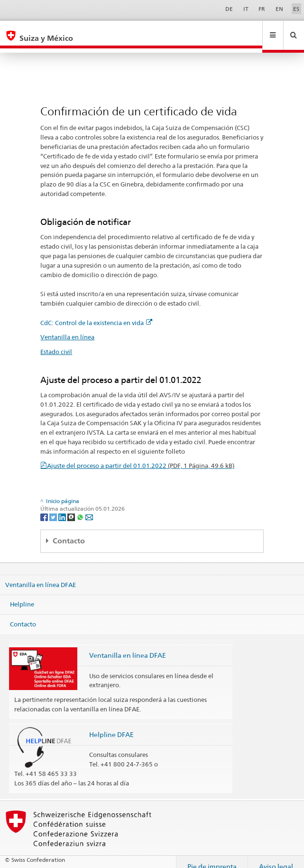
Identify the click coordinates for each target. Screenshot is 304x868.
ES (296, 9)
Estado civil (56, 343)
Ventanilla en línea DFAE (41, 575)
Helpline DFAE (111, 725)
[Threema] (72, 508)
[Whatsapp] (81, 508)
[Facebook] (45, 508)
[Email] (89, 508)
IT (246, 9)
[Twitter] (54, 508)
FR (262, 9)
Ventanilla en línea (67, 328)
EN (279, 9)
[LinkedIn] (63, 508)
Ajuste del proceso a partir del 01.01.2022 (141, 457)
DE (229, 9)
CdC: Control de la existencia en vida (96, 314)
